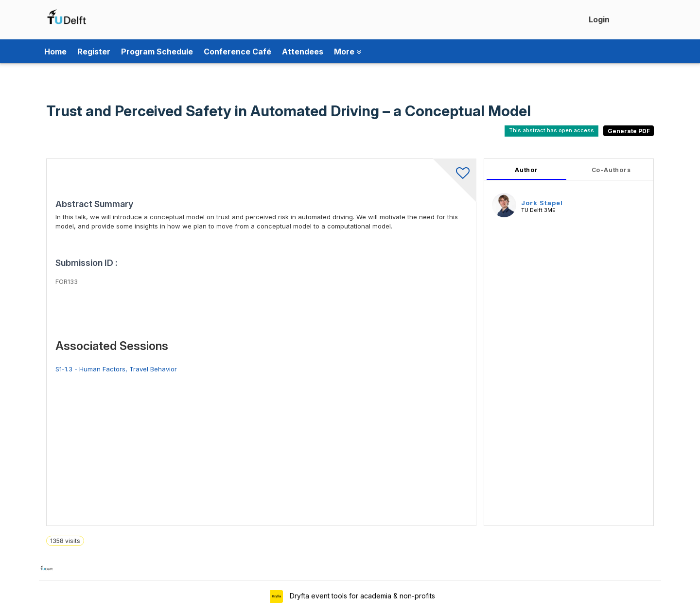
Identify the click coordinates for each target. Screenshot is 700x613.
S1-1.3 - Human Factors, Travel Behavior (116, 369)
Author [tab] (526, 170)
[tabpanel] (569, 342)
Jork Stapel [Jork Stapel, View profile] (542, 203)
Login (599, 19)
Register (94, 52)
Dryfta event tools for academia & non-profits (361, 596)
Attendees (303, 52)
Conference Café (237, 52)
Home (55, 52)
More (348, 52)
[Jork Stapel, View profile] (504, 205)
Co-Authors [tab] (611, 170)
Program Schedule (157, 52)
